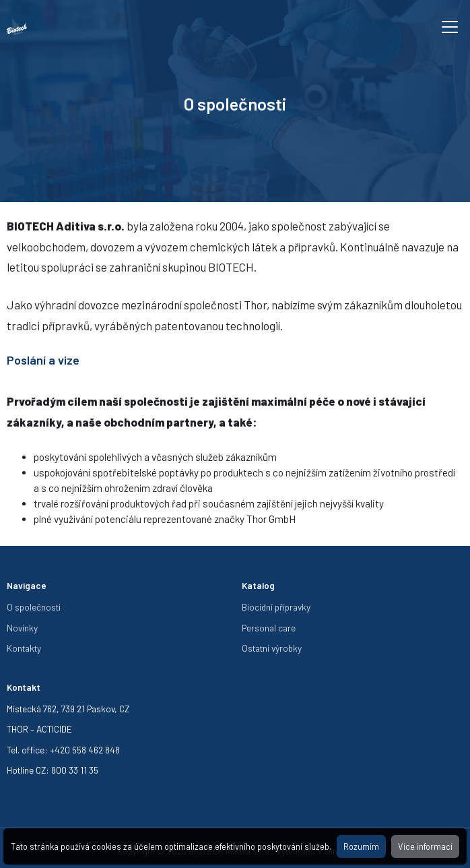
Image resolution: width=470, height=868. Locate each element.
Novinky (22, 628)
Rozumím (361, 846)
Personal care (269, 628)
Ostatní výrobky (272, 648)
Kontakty (24, 648)
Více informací (425, 846)
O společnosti (34, 607)
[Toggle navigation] (450, 27)
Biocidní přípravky (276, 607)
